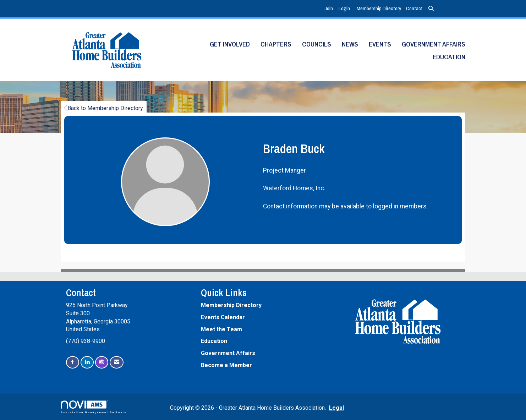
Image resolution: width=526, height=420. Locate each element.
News (350, 44)
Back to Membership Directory (104, 108)
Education (449, 57)
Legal (336, 408)
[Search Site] (431, 9)
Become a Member (226, 365)
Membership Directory (379, 8)
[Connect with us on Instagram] (102, 362)
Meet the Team (221, 329)
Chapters (276, 44)
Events (380, 44)
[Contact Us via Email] (117, 362)
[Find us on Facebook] (73, 362)
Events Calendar (223, 317)
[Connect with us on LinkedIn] (87, 362)
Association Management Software (94, 407)
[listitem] (330, 9)
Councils (317, 44)
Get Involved (230, 44)
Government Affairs (434, 44)
